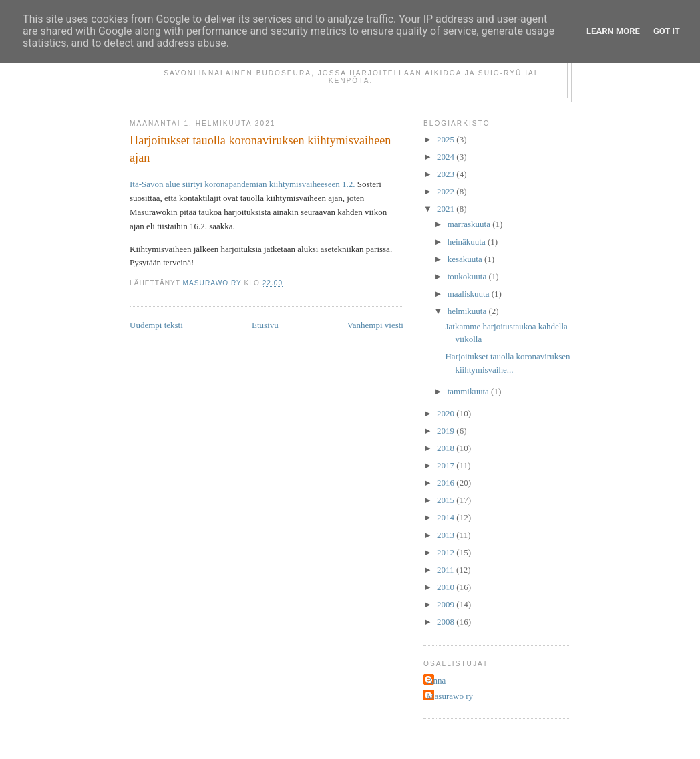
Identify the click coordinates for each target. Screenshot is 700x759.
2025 (447, 139)
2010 (447, 587)
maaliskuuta (470, 294)
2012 (447, 552)
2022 (447, 191)
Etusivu (265, 325)
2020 (447, 413)
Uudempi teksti (156, 325)
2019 (447, 431)
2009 (447, 604)
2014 (447, 517)
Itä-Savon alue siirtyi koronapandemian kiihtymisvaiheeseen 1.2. (242, 184)
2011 (447, 570)
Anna (436, 680)
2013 (447, 535)
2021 (447, 209)
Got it (667, 31)
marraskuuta (470, 224)
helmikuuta (468, 311)
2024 (447, 157)
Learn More (613, 31)
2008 (447, 622)
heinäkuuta (468, 242)
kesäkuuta (466, 259)
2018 (447, 448)
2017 (447, 465)
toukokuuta (468, 276)
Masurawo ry (450, 696)
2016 (447, 483)
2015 (447, 500)
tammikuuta (469, 391)
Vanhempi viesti (375, 325)
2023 (447, 174)
